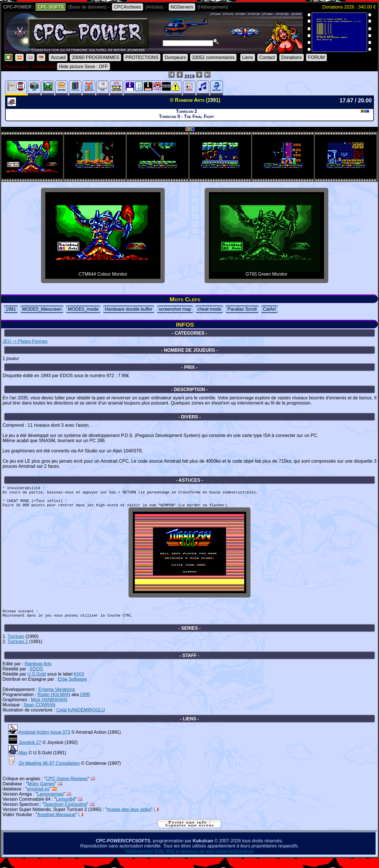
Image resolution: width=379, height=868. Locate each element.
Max (23, 761)
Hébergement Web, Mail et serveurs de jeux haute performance (190, 860)
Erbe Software (72, 688)
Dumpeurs (175, 57)
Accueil (58, 57)
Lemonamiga (50, 803)
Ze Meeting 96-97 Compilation (49, 772)
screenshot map (175, 309)
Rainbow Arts (38, 672)
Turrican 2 (18, 650)
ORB (85, 703)
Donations (292, 57)
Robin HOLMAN (54, 703)
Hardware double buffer (129, 309)
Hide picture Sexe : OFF (83, 67)
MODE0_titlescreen (42, 309)
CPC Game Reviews (67, 787)
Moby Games (41, 792)
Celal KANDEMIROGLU (81, 718)
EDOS (36, 677)
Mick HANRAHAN (49, 708)
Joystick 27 (30, 751)
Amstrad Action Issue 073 (44, 741)
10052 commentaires (213, 57)
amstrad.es (38, 797)
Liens (248, 57)
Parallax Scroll (242, 309)
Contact (267, 57)
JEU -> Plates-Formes (25, 341)
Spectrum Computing (65, 813)
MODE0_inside (83, 309)
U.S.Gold (37, 683)
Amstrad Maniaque (56, 823)
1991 (11, 309)
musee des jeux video (129, 818)
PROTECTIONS (142, 57)
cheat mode (209, 309)
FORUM (316, 57)
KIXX (79, 683)
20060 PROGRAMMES (95, 57)
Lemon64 (65, 808)
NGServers (182, 7)
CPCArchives (128, 7)
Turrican (16, 645)
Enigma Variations (57, 698)
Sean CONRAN (39, 713)
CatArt (269, 309)
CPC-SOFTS (50, 7)
